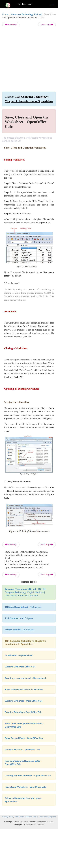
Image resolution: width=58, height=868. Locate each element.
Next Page (47, 25)
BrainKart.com (24, 4)
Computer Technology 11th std (27, 14)
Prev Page (11, 25)
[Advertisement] (29, 60)
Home (5, 14)
